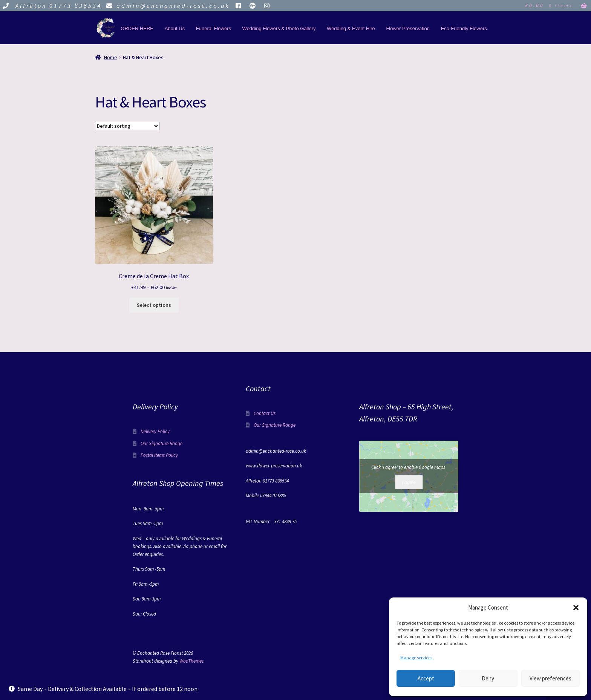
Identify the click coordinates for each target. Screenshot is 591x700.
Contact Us (265, 413)
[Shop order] (127, 126)
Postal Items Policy (159, 455)
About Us (175, 28)
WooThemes (191, 661)
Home (111, 57)
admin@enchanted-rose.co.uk (167, 6)
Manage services (416, 658)
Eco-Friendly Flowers (464, 28)
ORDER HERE (137, 28)
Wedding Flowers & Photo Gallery (279, 28)
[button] (576, 608)
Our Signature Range (162, 443)
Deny (488, 678)
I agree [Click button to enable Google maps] (409, 482)
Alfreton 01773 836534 (51, 6)
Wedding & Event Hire (351, 28)
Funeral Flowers (214, 28)
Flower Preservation (408, 28)
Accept (426, 678)
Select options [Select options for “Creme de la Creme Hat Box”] (154, 305)
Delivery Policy (155, 431)
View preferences (550, 678)
